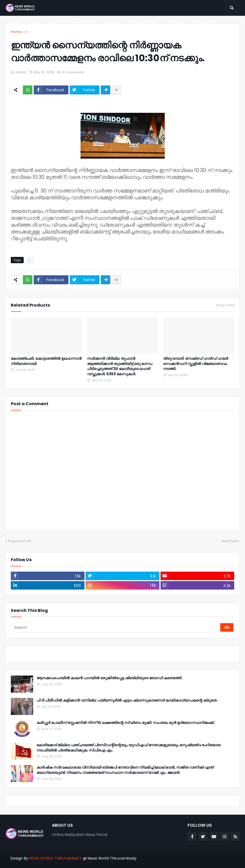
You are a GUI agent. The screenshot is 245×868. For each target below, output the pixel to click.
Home (16, 32)
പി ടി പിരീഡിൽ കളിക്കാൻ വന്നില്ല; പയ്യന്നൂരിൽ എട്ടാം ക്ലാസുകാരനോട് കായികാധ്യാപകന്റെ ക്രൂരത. (127, 700)
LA (26, 32)
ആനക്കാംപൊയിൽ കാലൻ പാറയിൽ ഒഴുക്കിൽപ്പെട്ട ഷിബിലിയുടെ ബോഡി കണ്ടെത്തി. (109, 678)
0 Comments (73, 72)
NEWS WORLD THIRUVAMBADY (56, 858)
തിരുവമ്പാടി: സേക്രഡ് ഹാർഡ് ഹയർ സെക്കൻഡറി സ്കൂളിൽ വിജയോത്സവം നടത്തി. (196, 364)
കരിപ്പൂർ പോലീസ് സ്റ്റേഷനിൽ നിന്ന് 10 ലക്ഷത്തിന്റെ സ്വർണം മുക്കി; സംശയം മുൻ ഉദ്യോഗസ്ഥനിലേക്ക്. (126, 723)
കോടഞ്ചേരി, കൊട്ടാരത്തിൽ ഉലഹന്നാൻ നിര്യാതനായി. (46, 361)
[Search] (116, 627)
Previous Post (19, 541)
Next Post (229, 541)
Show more (225, 305)
